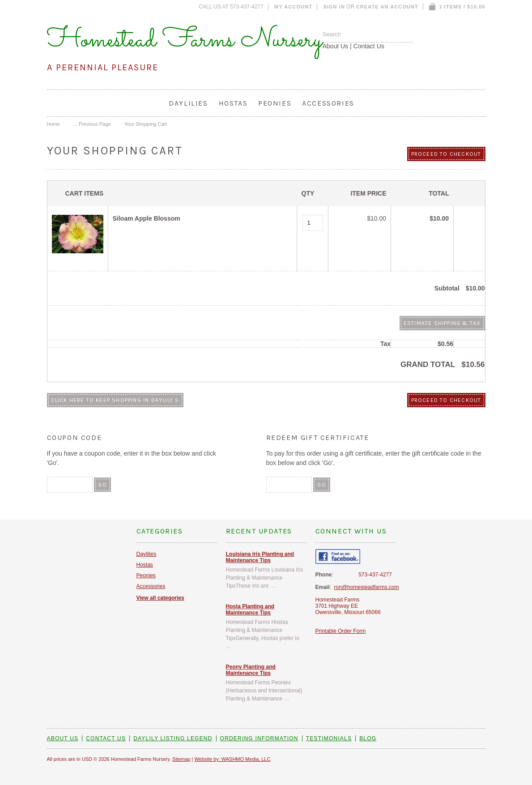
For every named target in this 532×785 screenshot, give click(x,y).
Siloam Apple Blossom (147, 218)
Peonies (275, 103)
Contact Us (369, 46)
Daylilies (188, 103)
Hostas (233, 103)
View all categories (160, 598)
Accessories (328, 103)
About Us (336, 46)
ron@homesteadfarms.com (367, 587)
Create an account (387, 7)
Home (53, 124)
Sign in (334, 7)
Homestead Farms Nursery (185, 40)
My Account (293, 7)
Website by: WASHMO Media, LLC (232, 759)
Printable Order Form (341, 631)
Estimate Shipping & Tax (442, 323)
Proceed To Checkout (446, 154)
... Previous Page (92, 124)
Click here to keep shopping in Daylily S (115, 400)
